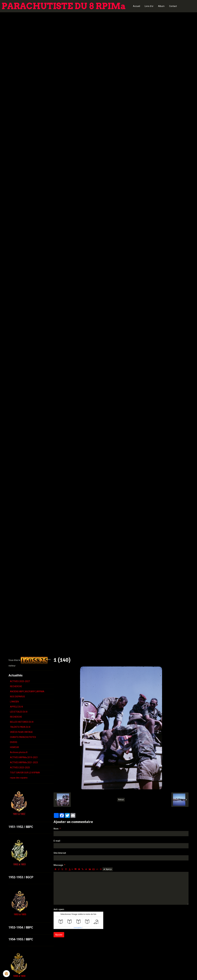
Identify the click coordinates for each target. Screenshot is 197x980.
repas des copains (19, 778)
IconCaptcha (78, 928)
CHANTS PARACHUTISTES (23, 737)
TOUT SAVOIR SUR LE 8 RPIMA (25, 773)
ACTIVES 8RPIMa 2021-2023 (24, 762)
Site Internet (60, 853)
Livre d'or (149, 6)
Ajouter (59, 935)
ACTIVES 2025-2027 (20, 681)
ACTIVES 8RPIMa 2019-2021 (24, 757)
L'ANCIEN (14, 702)
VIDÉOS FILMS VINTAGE (21, 732)
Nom (56, 829)
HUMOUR (14, 747)
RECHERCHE (16, 686)
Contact (173, 6)
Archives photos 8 (19, 752)
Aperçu (108, 869)
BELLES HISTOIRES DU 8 (22, 722)
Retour (121, 800)
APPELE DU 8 (16, 707)
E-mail (57, 841)
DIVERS (14, 742)
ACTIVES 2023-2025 (20, 768)
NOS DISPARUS (17, 697)
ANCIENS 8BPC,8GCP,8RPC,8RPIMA (27, 691)
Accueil (137, 6)
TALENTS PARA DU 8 (20, 727)
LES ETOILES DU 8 (19, 712)
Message (58, 865)
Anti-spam (59, 909)
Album (161, 6)
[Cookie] (7, 974)
